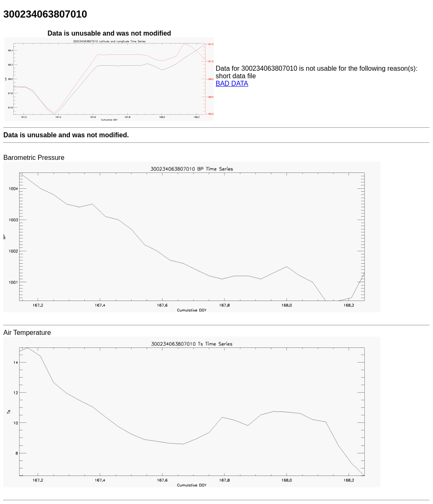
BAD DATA (232, 84)
